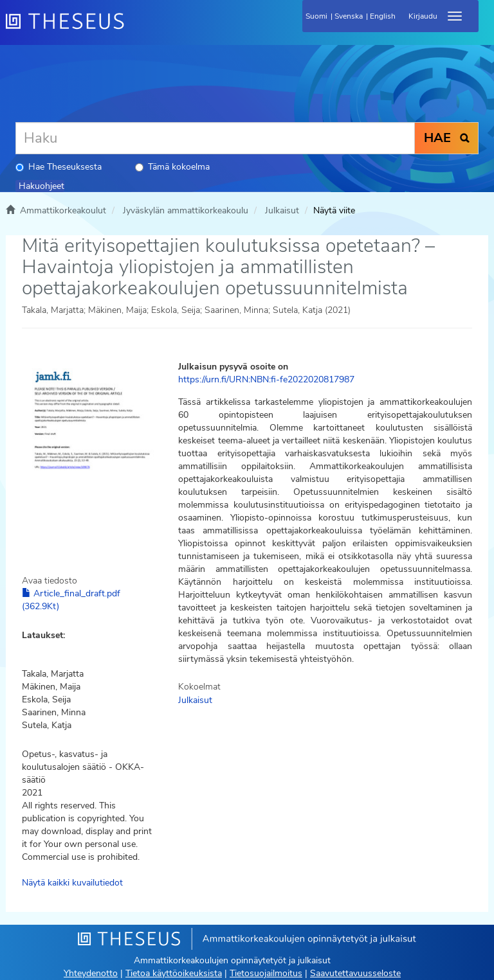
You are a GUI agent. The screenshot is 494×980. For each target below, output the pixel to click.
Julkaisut (282, 210)
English (383, 16)
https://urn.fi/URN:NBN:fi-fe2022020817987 (266, 379)
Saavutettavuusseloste (355, 973)
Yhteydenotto (91, 973)
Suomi (316, 16)
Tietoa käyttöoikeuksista (174, 973)
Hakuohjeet (41, 186)
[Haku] (215, 138)
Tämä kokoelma (172, 167)
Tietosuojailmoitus (266, 973)
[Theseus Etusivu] (134, 29)
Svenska (349, 16)
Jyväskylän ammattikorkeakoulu (186, 210)
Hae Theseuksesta (59, 167)
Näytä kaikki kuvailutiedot (72, 883)
